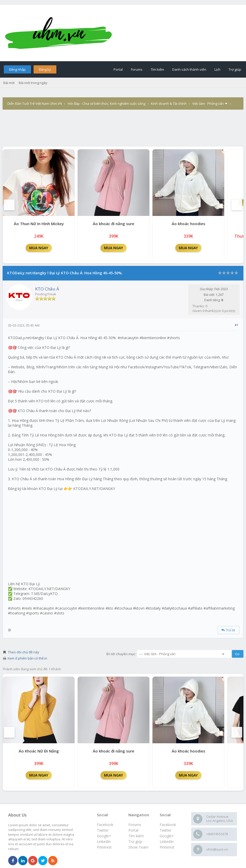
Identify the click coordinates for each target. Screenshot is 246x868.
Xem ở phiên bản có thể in (27, 658)
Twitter (166, 830)
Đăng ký (45, 69)
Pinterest (167, 847)
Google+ (167, 836)
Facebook (168, 825)
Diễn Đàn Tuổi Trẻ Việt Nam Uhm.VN (35, 103)
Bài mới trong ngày (33, 83)
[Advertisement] (123, 124)
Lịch (217, 69)
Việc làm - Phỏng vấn (208, 103)
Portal (118, 69)
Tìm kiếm (157, 69)
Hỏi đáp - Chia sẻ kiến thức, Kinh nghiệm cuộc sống (106, 103)
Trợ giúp (235, 69)
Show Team (138, 847)
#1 (236, 325)
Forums (137, 69)
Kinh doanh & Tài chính (169, 103)
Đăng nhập (17, 69)
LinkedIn (167, 841)
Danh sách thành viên (189, 69)
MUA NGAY (39, 248)
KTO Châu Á (47, 289)
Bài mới (9, 83)
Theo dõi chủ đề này (24, 652)
